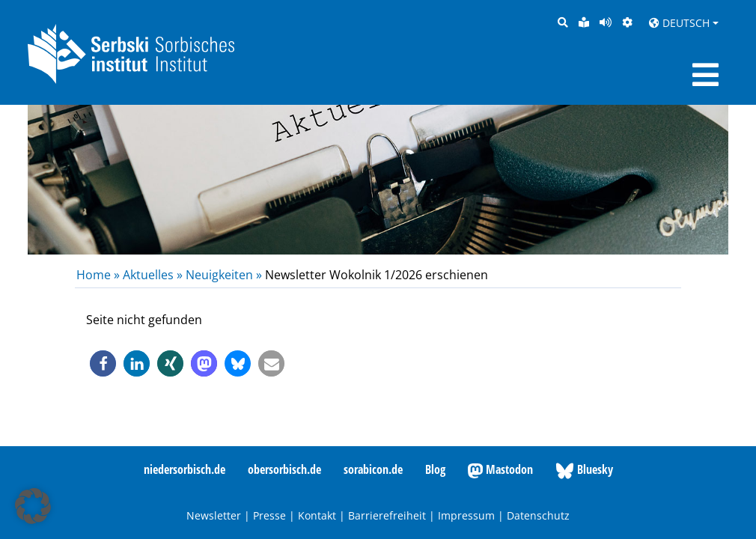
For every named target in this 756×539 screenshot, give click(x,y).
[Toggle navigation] (705, 75)
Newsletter (214, 515)
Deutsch (679, 23)
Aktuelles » (153, 275)
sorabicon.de (373, 469)
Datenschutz (538, 515)
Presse (269, 515)
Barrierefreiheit (387, 515)
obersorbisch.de (284, 469)
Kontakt (317, 515)
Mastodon (500, 470)
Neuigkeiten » (224, 275)
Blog (435, 469)
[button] (103, 363)
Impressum (466, 515)
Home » (100, 275)
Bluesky (584, 470)
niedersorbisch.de (185, 469)
